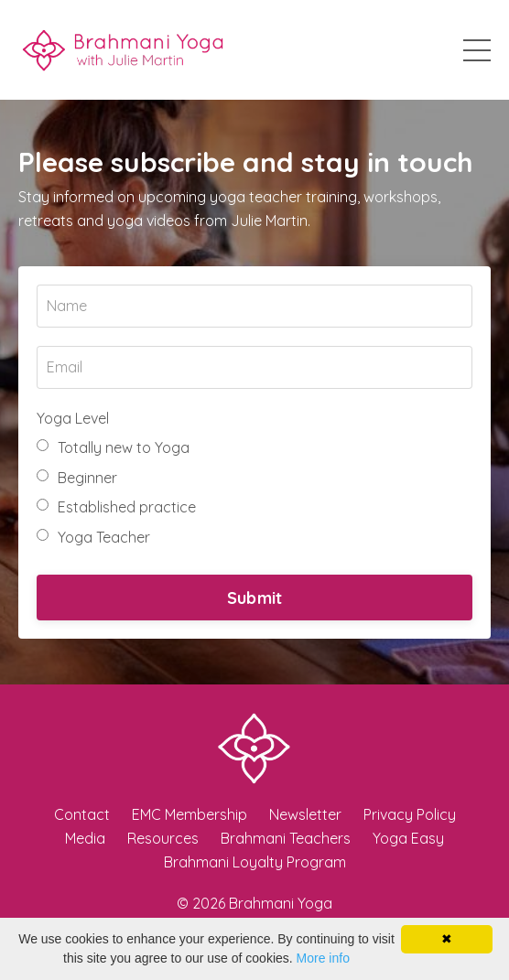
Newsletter (305, 814)
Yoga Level (73, 418)
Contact (82, 814)
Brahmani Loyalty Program (255, 862)
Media (85, 838)
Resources (163, 838)
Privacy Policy (410, 814)
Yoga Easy (408, 838)
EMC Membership (190, 814)
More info (323, 958)
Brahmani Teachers (286, 838)
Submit (255, 598)
